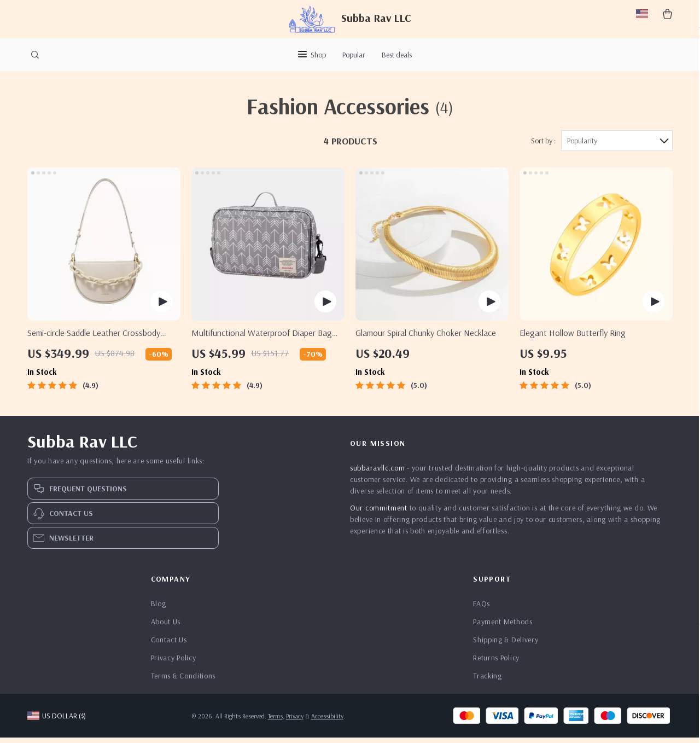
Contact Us (169, 645)
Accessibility (327, 721)
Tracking (488, 681)
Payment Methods (503, 627)
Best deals (397, 55)
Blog (159, 609)
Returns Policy (496, 663)
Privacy (295, 721)
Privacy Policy (174, 663)
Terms (275, 721)
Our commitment (379, 513)
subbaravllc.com (378, 473)
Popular (354, 55)
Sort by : (543, 146)
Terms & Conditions (183, 681)
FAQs (482, 609)
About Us (166, 627)
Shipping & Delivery (506, 645)
